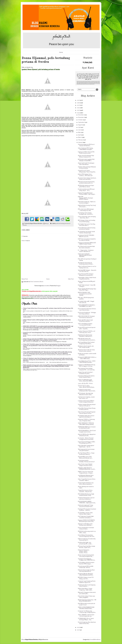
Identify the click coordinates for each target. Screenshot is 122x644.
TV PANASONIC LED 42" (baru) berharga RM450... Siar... (86, 619)
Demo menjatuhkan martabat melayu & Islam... (86, 528)
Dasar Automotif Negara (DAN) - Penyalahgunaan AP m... (87, 443)
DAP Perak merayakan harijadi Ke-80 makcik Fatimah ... (87, 240)
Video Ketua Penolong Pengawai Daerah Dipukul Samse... (87, 413)
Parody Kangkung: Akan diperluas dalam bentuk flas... (87, 623)
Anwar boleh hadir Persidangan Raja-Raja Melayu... (86, 164)
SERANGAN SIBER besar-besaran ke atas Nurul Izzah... (87, 428)
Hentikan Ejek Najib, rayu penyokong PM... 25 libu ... (85, 543)
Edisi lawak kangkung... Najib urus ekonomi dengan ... (87, 202)
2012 (78, 630)
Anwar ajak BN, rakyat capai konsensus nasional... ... (85, 321)
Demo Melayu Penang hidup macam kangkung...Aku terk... (86, 536)
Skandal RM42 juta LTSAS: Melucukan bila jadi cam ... (85, 457)
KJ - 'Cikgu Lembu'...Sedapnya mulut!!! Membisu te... (86, 251)
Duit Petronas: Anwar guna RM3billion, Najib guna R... (85, 336)
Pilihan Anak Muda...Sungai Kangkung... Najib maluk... (85, 589)
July (79, 127)
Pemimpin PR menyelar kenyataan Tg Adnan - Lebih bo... (87, 510)
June (80, 130)
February (81, 140)
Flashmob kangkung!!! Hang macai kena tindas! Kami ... (86, 506)
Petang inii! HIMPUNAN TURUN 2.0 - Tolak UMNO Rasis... (87, 358)
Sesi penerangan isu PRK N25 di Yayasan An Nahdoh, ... (86, 145)
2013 (78, 628)
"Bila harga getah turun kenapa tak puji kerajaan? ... (86, 450)
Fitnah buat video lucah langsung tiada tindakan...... (87, 586)
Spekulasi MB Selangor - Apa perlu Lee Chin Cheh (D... (87, 271)
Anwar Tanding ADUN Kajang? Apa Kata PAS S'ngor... (87, 290)
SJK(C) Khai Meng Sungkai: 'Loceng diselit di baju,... (85, 324)
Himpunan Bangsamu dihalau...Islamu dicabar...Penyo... (84, 551)
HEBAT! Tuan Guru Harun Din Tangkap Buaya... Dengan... (86, 472)
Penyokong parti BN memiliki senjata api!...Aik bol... (86, 567)
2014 (78, 113)
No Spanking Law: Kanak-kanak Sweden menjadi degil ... (86, 232)
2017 (78, 105)
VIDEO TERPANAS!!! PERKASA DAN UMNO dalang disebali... (86, 424)
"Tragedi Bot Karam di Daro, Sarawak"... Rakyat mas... (85, 491)
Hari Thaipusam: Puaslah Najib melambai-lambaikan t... (86, 517)
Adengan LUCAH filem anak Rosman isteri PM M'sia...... (85, 525)
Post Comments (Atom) (37, 282)
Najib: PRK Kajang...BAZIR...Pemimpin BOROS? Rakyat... (85, 198)
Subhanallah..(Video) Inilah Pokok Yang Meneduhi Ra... (87, 278)
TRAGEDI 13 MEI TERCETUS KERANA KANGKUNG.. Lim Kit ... (87, 469)
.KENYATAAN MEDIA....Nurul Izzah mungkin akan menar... (87, 431)
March (80, 137)
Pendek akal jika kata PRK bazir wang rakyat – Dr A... (86, 190)
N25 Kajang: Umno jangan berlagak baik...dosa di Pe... (86, 214)
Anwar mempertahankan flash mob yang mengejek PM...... (86, 556)
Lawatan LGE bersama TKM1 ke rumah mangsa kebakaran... (86, 402)
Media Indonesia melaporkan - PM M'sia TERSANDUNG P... (87, 601)
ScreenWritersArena (95, 640)
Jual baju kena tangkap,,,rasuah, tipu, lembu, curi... (86, 398)
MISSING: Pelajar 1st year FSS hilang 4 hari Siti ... (86, 578)
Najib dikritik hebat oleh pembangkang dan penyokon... (87, 339)
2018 (78, 103)
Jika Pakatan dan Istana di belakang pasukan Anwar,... (86, 264)
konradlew (47, 286)
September (81, 122)
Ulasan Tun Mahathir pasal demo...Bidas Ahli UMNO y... (86, 380)
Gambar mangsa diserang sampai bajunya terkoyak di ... (87, 405)
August (80, 125)
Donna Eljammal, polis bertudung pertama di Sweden (87, 229)
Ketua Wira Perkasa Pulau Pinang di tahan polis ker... (87, 409)
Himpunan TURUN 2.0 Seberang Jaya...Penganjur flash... (86, 420)
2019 (78, 100)
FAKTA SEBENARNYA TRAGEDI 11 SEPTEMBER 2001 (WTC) (86, 306)
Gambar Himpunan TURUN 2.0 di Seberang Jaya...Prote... (86, 332)
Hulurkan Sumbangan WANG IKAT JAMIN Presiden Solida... (87, 244)
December (81, 115)
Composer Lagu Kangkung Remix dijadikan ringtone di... (87, 582)
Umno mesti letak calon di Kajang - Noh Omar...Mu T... (87, 217)
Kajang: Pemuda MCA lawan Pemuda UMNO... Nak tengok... (87, 194)
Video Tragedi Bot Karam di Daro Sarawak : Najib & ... (87, 480)
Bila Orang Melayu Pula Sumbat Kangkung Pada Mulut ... (86, 343)
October (81, 120)
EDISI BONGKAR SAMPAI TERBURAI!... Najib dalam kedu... (87, 502)
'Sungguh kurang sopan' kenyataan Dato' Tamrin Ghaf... (87, 390)
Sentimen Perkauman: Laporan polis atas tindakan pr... (86, 499)
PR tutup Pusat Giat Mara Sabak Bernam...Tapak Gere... (87, 547)
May (79, 133)
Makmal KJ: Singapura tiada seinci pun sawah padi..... (87, 593)
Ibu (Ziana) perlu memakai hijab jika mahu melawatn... (86, 247)
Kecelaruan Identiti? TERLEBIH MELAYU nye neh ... (86, 236)
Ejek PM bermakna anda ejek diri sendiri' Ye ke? (86, 604)
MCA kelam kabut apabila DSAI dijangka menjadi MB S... (86, 160)
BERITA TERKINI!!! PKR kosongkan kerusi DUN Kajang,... (85, 294)
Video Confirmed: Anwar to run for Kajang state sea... (87, 267)
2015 (78, 110)
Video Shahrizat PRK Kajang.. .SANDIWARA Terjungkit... (86, 149)
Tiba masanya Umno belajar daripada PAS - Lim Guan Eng (86, 369)
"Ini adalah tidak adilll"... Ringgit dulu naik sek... (86, 302)
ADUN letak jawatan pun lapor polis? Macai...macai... (86, 186)
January (80, 143)
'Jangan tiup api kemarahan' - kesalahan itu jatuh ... (86, 373)
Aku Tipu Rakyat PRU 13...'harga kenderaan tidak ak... (86, 454)
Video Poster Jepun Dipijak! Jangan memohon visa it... (85, 465)
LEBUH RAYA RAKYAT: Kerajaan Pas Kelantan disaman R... (86, 317)
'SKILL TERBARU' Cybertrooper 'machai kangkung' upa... (86, 615)
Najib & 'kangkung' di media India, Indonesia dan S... (87, 540)
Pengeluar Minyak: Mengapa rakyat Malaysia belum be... (86, 575)
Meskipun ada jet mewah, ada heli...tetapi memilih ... (86, 347)
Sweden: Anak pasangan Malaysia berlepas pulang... (87, 168)
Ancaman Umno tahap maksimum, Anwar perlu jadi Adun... (87, 179)
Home (61, 52)
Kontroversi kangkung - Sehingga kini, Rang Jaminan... (87, 313)
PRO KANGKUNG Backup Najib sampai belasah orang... (86, 495)
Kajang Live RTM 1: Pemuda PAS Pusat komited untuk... (86, 153)
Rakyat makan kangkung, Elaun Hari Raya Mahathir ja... (86, 571)
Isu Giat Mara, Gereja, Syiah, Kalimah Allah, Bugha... (85, 513)
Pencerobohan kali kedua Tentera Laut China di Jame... (87, 310)
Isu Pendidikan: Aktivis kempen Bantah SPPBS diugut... (86, 563)
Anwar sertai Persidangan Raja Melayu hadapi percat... (86, 156)
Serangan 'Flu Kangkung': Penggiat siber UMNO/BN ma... (87, 560)
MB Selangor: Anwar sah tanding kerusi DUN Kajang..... (87, 221)
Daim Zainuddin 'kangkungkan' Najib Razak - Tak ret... (86, 446)
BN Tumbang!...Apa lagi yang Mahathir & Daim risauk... (85, 394)
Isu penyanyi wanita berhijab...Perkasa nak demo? (86, 461)
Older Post (71, 279)
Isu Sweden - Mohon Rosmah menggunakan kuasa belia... (86, 439)
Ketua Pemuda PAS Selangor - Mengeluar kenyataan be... (86, 275)
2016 (78, 108)
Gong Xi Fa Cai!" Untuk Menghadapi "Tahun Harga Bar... (87, 171)
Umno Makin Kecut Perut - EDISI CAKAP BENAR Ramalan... (87, 362)
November (81, 118)
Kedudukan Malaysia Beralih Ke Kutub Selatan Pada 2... (86, 377)
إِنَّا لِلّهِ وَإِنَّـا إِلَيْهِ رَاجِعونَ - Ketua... (86, 384)
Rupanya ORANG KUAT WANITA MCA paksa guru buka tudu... (86, 521)
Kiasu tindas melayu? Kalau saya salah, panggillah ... (86, 597)
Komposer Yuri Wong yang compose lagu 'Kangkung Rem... (87, 612)
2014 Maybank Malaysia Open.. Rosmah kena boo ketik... (86, 476)
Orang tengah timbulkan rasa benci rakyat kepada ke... (86, 484)
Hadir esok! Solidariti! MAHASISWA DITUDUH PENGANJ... (85, 255)
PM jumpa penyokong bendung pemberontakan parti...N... (86, 182)
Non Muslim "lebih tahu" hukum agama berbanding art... (86, 417)
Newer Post (25, 279)
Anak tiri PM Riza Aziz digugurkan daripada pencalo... (87, 435)
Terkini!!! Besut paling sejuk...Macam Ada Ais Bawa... (86, 387)
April (80, 135)
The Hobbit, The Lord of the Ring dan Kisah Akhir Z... (87, 225)
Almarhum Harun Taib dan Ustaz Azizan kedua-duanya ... (86, 351)
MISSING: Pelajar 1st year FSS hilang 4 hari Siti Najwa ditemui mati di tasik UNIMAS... (45, 315)
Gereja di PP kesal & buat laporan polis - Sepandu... (87, 328)
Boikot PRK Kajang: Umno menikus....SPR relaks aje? (85, 175)
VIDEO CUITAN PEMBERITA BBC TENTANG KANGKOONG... (86, 608)
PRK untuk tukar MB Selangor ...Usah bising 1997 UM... (86, 210)
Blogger (58, 286)
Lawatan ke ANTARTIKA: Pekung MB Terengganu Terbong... (87, 366)
